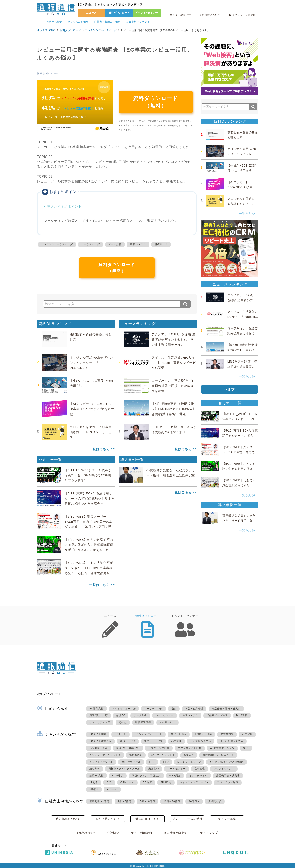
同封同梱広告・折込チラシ (218, 755)
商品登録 (247, 734)
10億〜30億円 (172, 801)
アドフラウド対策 (228, 782)
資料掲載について (210, 15)
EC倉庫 (147, 782)
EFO (166, 762)
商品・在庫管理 (194, 709)
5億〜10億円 (147, 801)
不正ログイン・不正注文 (146, 776)
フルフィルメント (224, 769)
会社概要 (113, 833)
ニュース (91, 13)
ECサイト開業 (98, 734)
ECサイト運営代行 (100, 741)
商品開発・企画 (99, 748)
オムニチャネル (198, 776)
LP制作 (94, 782)
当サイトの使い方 (180, 15)
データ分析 (115, 244)
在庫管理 (200, 769)
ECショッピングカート (148, 734)
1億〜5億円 (125, 801)
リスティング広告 (159, 748)
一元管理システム (201, 741)
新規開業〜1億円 (99, 801)
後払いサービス (153, 741)
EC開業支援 (96, 709)
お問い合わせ (86, 833)
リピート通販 (179, 734)
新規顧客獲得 (143, 722)
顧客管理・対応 (99, 715)
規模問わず (161, 244)
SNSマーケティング (163, 755)
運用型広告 (136, 755)
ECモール (121, 734)
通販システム (138, 244)
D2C (109, 782)
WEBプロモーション (222, 748)
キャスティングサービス (194, 782)
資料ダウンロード (119, 13)
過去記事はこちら (148, 819)
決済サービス (128, 741)
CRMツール (127, 782)
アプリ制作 (227, 734)
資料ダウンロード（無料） (156, 102)
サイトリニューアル (124, 709)
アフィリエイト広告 (190, 748)
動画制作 (154, 769)
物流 (174, 709)
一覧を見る (247, 214)
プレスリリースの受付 (187, 819)
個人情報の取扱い (176, 833)
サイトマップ (209, 833)
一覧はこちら (99, 449)
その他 (123, 722)
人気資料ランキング (138, 22)
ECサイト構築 (203, 734)
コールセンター (165, 715)
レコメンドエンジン (189, 762)
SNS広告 (166, 782)
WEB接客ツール (131, 762)
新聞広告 (189, 755)
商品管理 (176, 741)
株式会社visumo (47, 73)
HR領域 (94, 789)
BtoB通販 (242, 715)
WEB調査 (175, 776)
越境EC (121, 715)
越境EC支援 (96, 776)
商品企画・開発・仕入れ (226, 709)
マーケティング (91, 244)
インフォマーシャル (101, 762)
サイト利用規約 (141, 833)
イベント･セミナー (147, 13)
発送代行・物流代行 (128, 748)
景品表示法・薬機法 (228, 776)
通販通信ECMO (46, 30)
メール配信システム (232, 741)
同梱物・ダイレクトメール (124, 769)
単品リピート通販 (217, 715)
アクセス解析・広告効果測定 (226, 762)
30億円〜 (194, 801)
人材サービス (167, 722)
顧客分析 (95, 769)
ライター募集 (227, 819)
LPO (152, 762)
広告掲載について (68, 819)
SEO (246, 748)
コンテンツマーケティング (101, 30)
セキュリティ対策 (100, 722)
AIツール (112, 789)
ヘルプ (230, 389)
